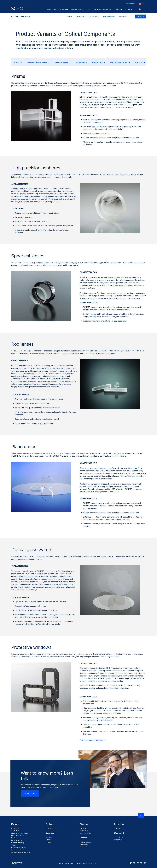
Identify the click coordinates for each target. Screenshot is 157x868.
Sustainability (84, 831)
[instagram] (134, 863)
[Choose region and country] (141, 4)
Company (83, 828)
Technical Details (94, 17)
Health (13, 838)
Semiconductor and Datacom (21, 852)
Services (48, 840)
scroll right (142, 62)
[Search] (140, 9)
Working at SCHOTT (86, 842)
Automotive (15, 831)
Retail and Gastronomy (19, 848)
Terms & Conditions (89, 863)
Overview (69, 17)
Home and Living (17, 840)
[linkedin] (138, 863)
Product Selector (51, 828)
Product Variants (109, 17)
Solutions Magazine (102, 9)
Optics (13, 845)
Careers (118, 9)
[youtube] (145, 863)
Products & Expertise (81, 9)
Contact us (140, 16)
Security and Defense (18, 850)
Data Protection (76, 863)
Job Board (83, 847)
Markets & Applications (57, 9)
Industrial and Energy (18, 843)
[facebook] (131, 863)
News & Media (131, 4)
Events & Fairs (119, 837)
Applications (80, 17)
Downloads (123, 17)
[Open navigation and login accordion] (144, 9)
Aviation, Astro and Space (20, 833)
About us (129, 9)
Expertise (49, 837)
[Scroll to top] (141, 815)
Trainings (48, 842)
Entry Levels (84, 844)
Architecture (15, 828)
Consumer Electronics (18, 835)
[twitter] (141, 863)
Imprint (67, 863)
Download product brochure (93, 740)
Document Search (86, 833)
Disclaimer (60, 863)
